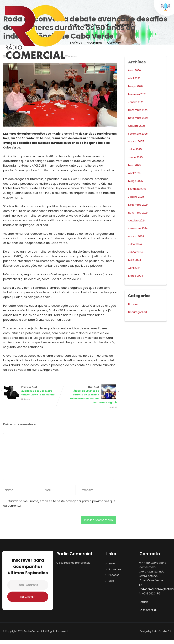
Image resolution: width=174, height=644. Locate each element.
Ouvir (105, 25)
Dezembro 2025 (139, 110)
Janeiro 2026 (137, 102)
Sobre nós (90, 25)
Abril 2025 (135, 173)
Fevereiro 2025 (138, 189)
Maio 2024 (135, 260)
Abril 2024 (135, 268)
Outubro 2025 (138, 126)
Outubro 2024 (138, 220)
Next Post (89, 396)
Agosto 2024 (137, 236)
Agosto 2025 (137, 141)
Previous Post (32, 391)
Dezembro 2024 (139, 204)
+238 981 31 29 (148, 611)
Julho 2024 (136, 244)
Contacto (114, 43)
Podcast (114, 576)
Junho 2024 (136, 252)
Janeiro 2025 (137, 197)
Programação (125, 25)
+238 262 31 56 (151, 595)
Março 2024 (136, 276)
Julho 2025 (136, 149)
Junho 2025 (136, 157)
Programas (95, 43)
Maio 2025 (135, 165)
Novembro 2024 (139, 212)
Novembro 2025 (139, 118)
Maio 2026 (135, 70)
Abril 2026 (135, 78)
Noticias (25, 400)
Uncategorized (138, 312)
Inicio (74, 25)
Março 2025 (136, 181)
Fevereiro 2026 (138, 94)
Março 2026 (136, 86)
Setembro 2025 (139, 133)
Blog (111, 582)
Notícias (76, 43)
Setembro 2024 (139, 228)
